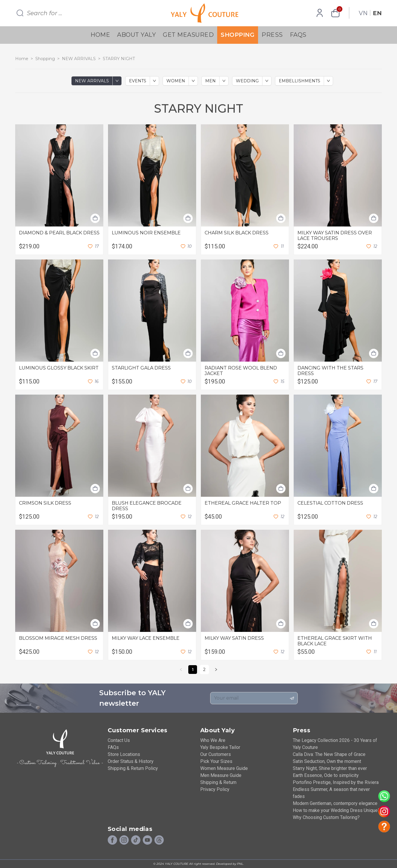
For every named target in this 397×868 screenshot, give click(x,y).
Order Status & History (131, 761)
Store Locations (124, 754)
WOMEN (176, 81)
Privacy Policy (215, 789)
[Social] (159, 840)
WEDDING (247, 81)
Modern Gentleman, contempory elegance (335, 803)
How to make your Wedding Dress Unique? (336, 810)
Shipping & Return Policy (133, 768)
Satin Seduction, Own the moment (327, 761)
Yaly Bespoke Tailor (220, 747)
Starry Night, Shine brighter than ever (330, 768)
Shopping (238, 35)
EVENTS (138, 81)
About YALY (136, 35)
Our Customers (216, 754)
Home (100, 35)
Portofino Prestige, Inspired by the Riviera (336, 782)
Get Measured (188, 35)
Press (272, 35)
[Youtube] (147, 840)
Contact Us (119, 740)
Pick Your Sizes (216, 761)
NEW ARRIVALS (79, 59)
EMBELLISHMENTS (300, 81)
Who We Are (213, 740)
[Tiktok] (136, 840)
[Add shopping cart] (95, 218)
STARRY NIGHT (119, 59)
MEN (210, 81)
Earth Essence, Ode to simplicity (326, 775)
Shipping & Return (218, 782)
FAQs (298, 35)
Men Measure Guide (221, 775)
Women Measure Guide (224, 768)
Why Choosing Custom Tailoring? (326, 817)
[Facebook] (112, 840)
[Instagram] (124, 840)
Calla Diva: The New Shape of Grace (329, 754)
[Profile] (320, 13)
